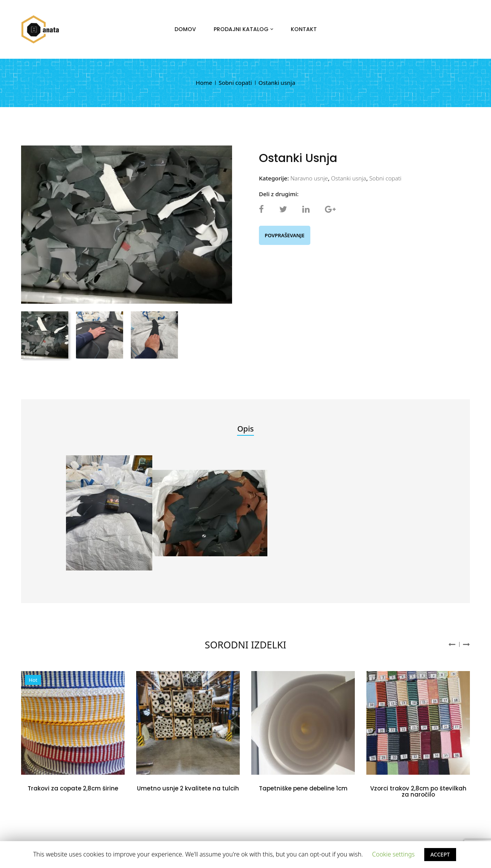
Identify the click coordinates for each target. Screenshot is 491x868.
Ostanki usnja (349, 178)
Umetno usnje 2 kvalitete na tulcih (188, 788)
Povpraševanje (285, 235)
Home (204, 83)
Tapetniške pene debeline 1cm (303, 788)
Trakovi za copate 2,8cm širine (73, 788)
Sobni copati (235, 83)
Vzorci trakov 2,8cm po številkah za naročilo (418, 792)
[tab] (245, 429)
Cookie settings (393, 854)
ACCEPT (440, 854)
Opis (245, 429)
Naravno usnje (309, 178)
